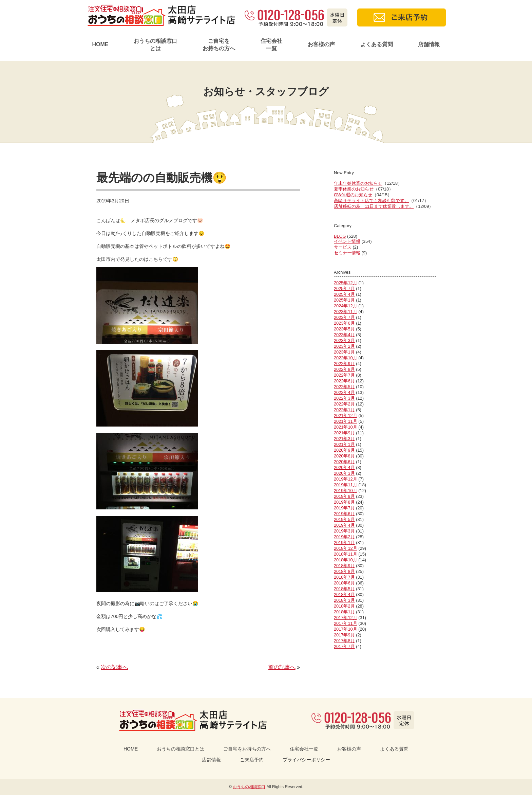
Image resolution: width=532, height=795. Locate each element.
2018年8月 (344, 571)
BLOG (340, 236)
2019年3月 (344, 531)
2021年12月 (346, 415)
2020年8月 (344, 456)
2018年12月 (346, 548)
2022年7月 (344, 375)
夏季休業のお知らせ (354, 189)
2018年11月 (346, 554)
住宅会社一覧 (271, 45)
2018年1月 (344, 612)
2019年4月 (344, 525)
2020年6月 (344, 462)
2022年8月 (344, 369)
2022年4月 (344, 392)
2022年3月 (344, 398)
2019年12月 (346, 479)
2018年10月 (346, 560)
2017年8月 (344, 641)
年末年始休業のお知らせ (358, 183)
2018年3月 (344, 600)
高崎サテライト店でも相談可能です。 (371, 201)
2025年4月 (344, 294)
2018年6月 (344, 583)
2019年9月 (344, 496)
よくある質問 (377, 44)
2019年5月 (344, 519)
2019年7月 (344, 508)
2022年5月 (344, 387)
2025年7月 (344, 288)
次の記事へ (114, 667)
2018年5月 (344, 589)
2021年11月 (346, 421)
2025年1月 (344, 300)
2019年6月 (344, 514)
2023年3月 (344, 340)
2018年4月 (344, 594)
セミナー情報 (347, 253)
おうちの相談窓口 (249, 787)
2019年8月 (344, 502)
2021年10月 (346, 427)
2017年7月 (344, 646)
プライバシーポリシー (306, 760)
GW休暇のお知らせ (353, 195)
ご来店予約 (252, 760)
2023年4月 (344, 335)
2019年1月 (344, 543)
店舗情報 (429, 44)
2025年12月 (346, 283)
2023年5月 (344, 329)
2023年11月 (346, 312)
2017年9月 (344, 635)
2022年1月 (344, 410)
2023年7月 (344, 317)
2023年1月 (344, 352)
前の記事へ (282, 667)
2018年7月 (344, 577)
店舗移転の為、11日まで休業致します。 (374, 206)
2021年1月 (344, 444)
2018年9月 (344, 566)
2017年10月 (346, 629)
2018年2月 (344, 606)
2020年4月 (344, 467)
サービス (343, 247)
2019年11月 (346, 485)
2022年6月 (344, 381)
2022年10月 (346, 358)
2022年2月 (344, 404)
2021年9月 (344, 433)
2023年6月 (344, 323)
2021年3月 (344, 439)
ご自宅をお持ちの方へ (219, 45)
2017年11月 (346, 623)
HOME (100, 44)
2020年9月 (344, 450)
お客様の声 (321, 44)
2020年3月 (344, 473)
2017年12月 (346, 618)
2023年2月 (344, 346)
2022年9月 (344, 364)
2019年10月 (346, 491)
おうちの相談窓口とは (155, 45)
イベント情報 (347, 241)
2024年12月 (346, 306)
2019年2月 (344, 537)
